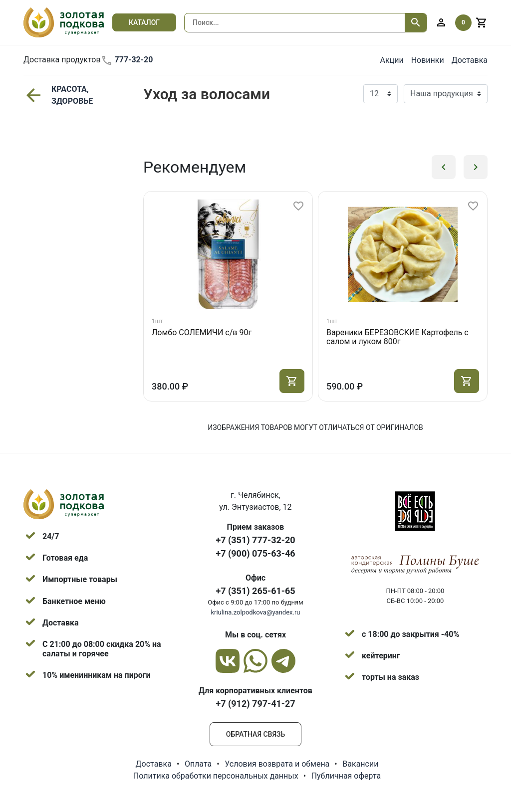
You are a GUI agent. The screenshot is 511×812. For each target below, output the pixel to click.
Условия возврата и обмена (277, 764)
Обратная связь (255, 734)
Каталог (144, 22)
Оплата (198, 764)
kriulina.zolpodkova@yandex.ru (255, 612)
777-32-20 (127, 60)
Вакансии (360, 764)
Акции (392, 60)
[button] (444, 167)
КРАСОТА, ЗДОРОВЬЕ (58, 95)
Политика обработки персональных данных (216, 776)
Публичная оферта (346, 776)
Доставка (470, 60)
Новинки (428, 60)
